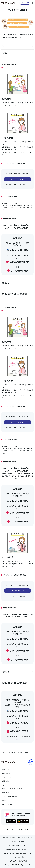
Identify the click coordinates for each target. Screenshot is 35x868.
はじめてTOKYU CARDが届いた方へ (12, 789)
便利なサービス (12, 753)
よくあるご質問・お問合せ (9, 797)
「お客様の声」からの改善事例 (18, 861)
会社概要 (6, 838)
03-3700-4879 (19, 262)
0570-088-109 (19, 250)
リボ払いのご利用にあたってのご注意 (14, 683)
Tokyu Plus (11, 830)
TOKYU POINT (23, 830)
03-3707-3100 (19, 723)
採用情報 (13, 838)
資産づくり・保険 (7, 804)
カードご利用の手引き (18, 857)
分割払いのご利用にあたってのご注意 (14, 294)
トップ (5, 753)
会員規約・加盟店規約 (18, 841)
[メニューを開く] (33, 3)
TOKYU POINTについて (9, 773)
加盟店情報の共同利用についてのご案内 (18, 849)
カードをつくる (6, 769)
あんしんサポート (7, 781)
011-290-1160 (19, 271)
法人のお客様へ (6, 793)
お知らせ (4, 801)
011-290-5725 (19, 731)
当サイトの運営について (25, 838)
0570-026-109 (19, 711)
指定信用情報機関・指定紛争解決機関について (18, 853)
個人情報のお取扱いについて (18, 845)
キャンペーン (5, 785)
